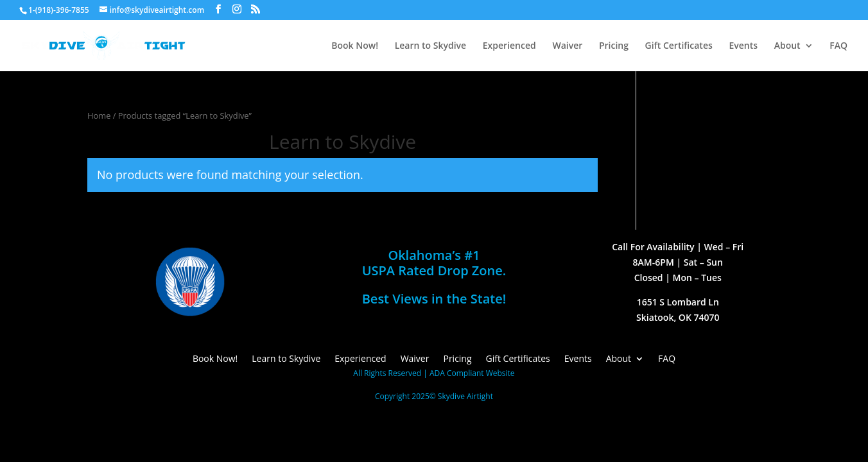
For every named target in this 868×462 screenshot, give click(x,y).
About (787, 46)
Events (743, 46)
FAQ (838, 46)
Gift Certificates (679, 46)
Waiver (567, 46)
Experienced (509, 46)
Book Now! (355, 46)
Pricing (614, 46)
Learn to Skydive (430, 46)
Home (99, 116)
